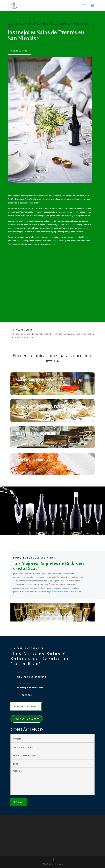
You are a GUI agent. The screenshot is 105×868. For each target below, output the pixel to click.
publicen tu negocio (27, 719)
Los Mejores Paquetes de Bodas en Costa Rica (63, 591)
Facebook (26, 695)
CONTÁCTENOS (19, 51)
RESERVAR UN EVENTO (26, 706)
